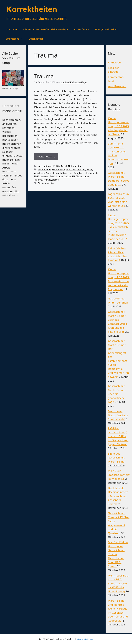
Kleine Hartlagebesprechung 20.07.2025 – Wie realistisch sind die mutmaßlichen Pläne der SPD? (118, 227)
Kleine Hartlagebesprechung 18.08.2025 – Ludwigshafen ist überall (118, 126)
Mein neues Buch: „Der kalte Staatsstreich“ (118, 415)
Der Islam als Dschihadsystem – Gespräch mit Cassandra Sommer (118, 496)
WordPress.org (117, 86)
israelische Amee (43, 173)
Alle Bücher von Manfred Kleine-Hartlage (45, 29)
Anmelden (114, 62)
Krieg (56, 173)
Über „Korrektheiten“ (110, 29)
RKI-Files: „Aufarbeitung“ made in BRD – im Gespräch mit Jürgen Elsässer (118, 436)
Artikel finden (82, 29)
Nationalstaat (75, 166)
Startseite (11, 29)
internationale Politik (49, 166)
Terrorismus (83, 176)
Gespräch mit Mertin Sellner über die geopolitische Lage (117, 394)
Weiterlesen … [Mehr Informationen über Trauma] (46, 156)
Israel (64, 166)
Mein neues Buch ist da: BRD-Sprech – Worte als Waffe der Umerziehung (119, 583)
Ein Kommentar (46, 183)
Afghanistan (44, 170)
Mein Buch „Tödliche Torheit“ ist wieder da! (119, 475)
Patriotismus (56, 176)
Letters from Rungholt (72, 173)
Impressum (16, 39)
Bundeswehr (58, 170)
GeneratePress (85, 639)
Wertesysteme (51, 180)
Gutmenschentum (76, 170)
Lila (86, 173)
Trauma (44, 76)
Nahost (93, 173)
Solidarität (70, 176)
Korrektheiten (32, 9)
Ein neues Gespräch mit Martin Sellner (117, 458)
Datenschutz (36, 39)
